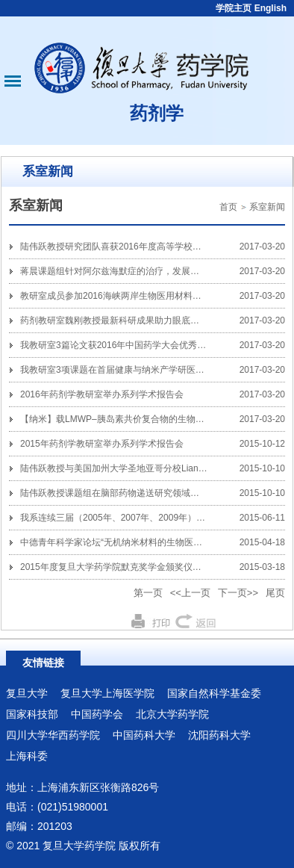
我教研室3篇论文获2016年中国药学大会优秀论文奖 (122, 345)
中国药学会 (97, 714)
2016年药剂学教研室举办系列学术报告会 (102, 394)
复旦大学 (27, 693)
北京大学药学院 (172, 714)
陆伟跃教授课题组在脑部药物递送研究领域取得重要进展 (132, 493)
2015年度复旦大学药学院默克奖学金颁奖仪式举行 (120, 567)
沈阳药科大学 (219, 735)
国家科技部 (32, 714)
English (270, 8)
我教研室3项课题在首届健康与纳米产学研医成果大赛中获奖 (139, 370)
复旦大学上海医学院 (107, 693)
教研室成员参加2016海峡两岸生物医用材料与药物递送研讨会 (142, 296)
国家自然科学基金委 (214, 693)
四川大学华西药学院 (53, 735)
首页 (228, 207)
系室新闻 (267, 207)
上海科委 (27, 756)
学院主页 (234, 8)
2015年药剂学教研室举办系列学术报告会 (102, 444)
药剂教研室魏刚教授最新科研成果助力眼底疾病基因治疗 (132, 320)
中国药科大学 (144, 735)
